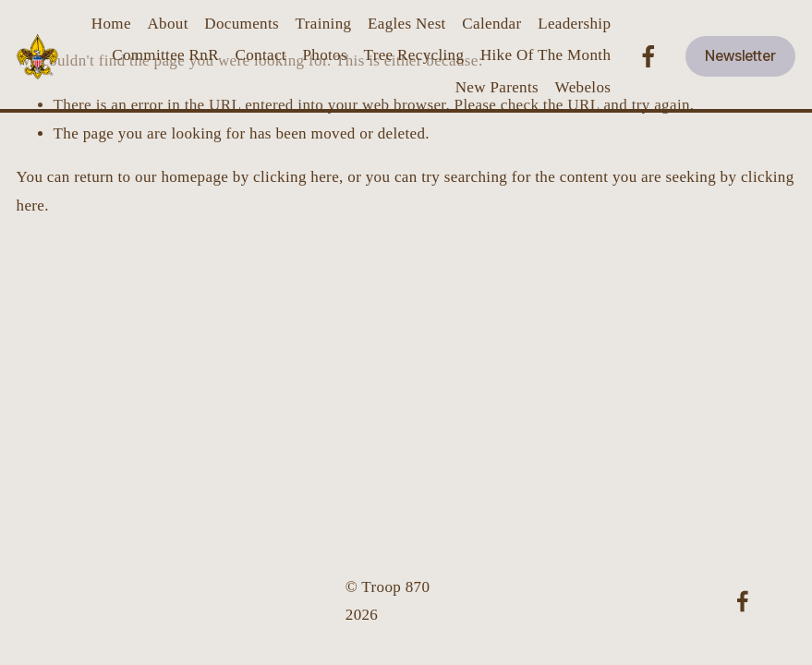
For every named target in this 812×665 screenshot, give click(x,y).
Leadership (574, 24)
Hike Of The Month (545, 55)
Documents (242, 24)
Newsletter (740, 56)
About (167, 24)
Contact (260, 55)
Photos (324, 55)
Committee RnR (165, 55)
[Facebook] (648, 56)
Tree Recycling (414, 55)
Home (111, 24)
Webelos (583, 87)
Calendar (491, 24)
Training (324, 24)
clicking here (296, 177)
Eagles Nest (407, 24)
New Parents (497, 87)
